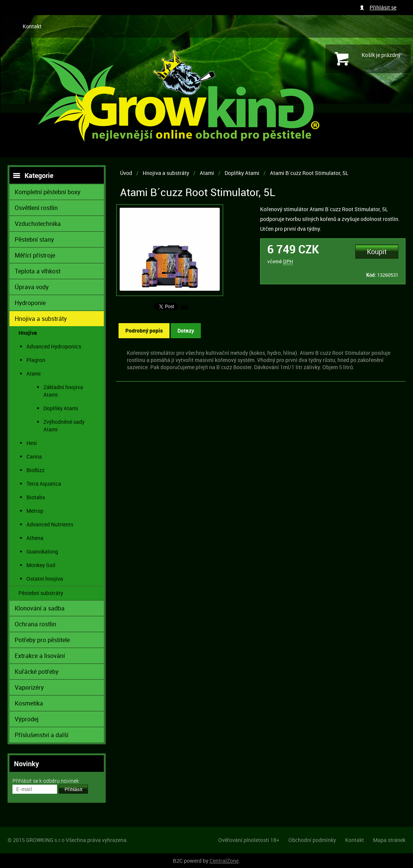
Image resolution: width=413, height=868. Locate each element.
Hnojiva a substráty (166, 173)
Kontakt (32, 26)
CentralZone (224, 861)
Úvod (126, 173)
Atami (207, 173)
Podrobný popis (144, 330)
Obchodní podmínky (312, 840)
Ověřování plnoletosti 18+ (249, 840)
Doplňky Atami (242, 173)
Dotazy (186, 330)
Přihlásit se (383, 7)
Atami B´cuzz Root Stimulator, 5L (309, 173)
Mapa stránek (389, 840)
